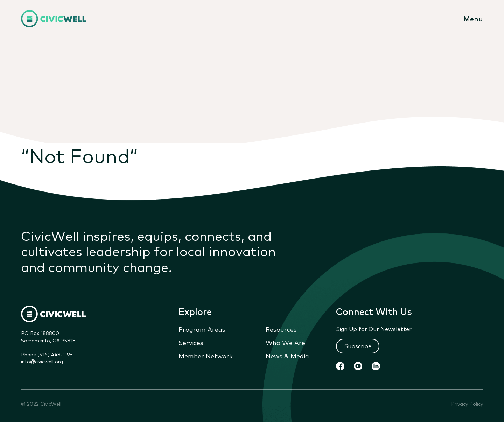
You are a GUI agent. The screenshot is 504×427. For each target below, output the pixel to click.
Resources (281, 329)
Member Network (206, 356)
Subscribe (358, 346)
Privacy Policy (467, 404)
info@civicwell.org (42, 362)
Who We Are (285, 343)
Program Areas (202, 329)
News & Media (287, 356)
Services (191, 343)
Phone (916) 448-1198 (47, 355)
